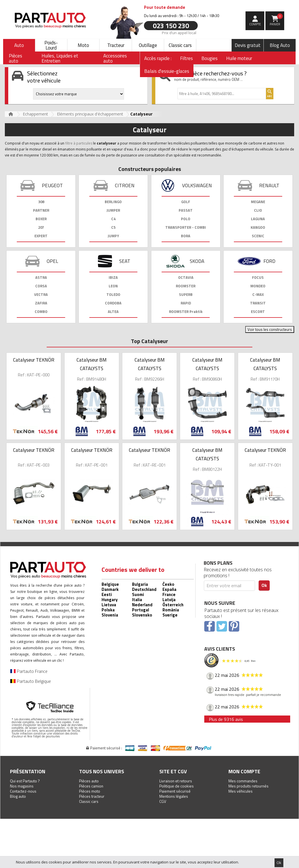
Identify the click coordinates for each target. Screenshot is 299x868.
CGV (163, 801)
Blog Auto (280, 45)
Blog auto (18, 796)
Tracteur (116, 45)
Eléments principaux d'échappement (90, 114)
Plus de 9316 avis (226, 719)
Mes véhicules (241, 791)
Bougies (210, 58)
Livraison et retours (176, 781)
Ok (279, 863)
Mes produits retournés (249, 786)
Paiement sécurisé (175, 791)
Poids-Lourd (51, 45)
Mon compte (244, 771)
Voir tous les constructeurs (270, 329)
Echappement (35, 114)
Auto (19, 45)
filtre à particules (79, 143)
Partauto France (29, 671)
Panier (276, 20)
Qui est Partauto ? (25, 781)
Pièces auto (89, 781)
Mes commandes (243, 781)
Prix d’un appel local (179, 32)
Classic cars (180, 45)
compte (255, 24)
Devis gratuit (248, 45)
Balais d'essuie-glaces (167, 71)
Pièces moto (90, 791)
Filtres (186, 58)
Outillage (148, 45)
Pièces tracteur (92, 796)
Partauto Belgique (31, 681)
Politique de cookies (177, 786)
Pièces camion (91, 786)
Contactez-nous (23, 791)
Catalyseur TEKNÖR (34, 360)
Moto (83, 45)
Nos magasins (22, 786)
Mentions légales (174, 796)
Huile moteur (239, 58)
